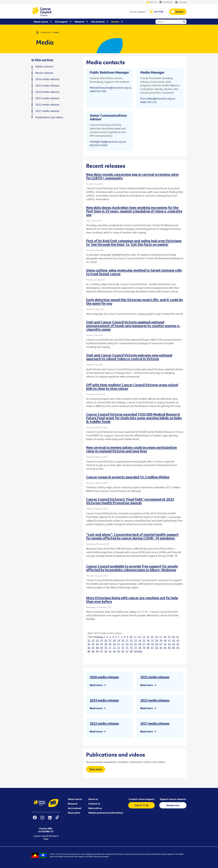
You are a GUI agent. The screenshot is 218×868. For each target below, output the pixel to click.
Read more (96, 685)
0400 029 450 (98, 91)
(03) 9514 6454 (99, 145)
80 (148, 648)
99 (135, 651)
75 (127, 648)
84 (165, 648)
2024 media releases (104, 700)
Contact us (94, 804)
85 (169, 648)
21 (178, 637)
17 (161, 637)
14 (148, 637)
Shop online (74, 813)
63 (169, 644)
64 (174, 644)
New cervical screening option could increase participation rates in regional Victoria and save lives (131, 449)
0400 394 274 (149, 102)
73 (119, 648)
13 (144, 637)
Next (140, 651)
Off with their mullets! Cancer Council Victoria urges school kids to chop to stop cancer (132, 387)
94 (114, 651)
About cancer (75, 799)
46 (97, 644)
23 (93, 640)
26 (106, 640)
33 (135, 640)
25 (102, 640)
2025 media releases (155, 677)
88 (89, 651)
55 (135, 644)
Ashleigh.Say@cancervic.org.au (108, 142)
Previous (99, 637)
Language (181, 2)
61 (161, 644)
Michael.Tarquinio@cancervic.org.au (111, 88)
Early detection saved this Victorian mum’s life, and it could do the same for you (135, 301)
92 (106, 651)
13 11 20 (159, 12)
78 (140, 648)
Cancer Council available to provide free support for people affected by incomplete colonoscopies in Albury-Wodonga (132, 568)
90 (97, 651)
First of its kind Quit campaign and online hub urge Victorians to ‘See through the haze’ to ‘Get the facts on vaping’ (134, 242)
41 (169, 640)
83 (161, 648)
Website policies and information (106, 813)
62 (165, 644)
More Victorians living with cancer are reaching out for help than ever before (132, 600)
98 (131, 651)
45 (93, 644)
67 (93, 648)
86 (174, 648)
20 (173, 637)
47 (102, 644)
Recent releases (44, 73)
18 (165, 637)
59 (152, 644)
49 (110, 644)
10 (131, 637)
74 (123, 648)
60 (157, 644)
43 (178, 640)
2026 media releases (104, 677)
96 (123, 651)
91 (102, 651)
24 (97, 640)
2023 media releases (155, 700)
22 (89, 640)
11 (135, 637)
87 (178, 648)
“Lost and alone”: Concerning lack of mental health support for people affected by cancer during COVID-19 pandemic (132, 536)
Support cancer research (173, 799)
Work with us (95, 808)
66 (89, 648)
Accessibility (166, 2)
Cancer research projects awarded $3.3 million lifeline (128, 477)
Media (56, 32)
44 (89, 644)
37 (152, 640)
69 (102, 648)
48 (106, 644)
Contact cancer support (141, 799)
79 (144, 648)
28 (114, 640)
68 (97, 648)
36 (148, 640)
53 (127, 644)
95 (119, 651)
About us (152, 2)
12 (139, 637)
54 (131, 644)
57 (144, 644)
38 (157, 640)
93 (110, 651)
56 (140, 644)
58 (148, 644)
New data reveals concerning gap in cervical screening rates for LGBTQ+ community (132, 176)
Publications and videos (49, 117)
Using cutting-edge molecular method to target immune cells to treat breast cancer (134, 272)
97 (127, 651)
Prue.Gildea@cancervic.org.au (158, 98)
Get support (61, 22)
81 (152, 648)
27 (110, 640)
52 (123, 644)
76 (131, 648)
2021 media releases (155, 723)
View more (96, 769)
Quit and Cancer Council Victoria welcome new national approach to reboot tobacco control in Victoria (129, 357)
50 (114, 644)
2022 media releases (104, 723)
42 (174, 640)
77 (135, 648)
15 (152, 637)
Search (184, 22)
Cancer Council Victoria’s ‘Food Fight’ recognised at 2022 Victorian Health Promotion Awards (130, 501)
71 (110, 648)
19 (169, 637)
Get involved (74, 808)
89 (93, 651)
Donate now (173, 805)
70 (106, 648)
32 (131, 640)
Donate (179, 12)
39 (161, 640)
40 (165, 640)
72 (114, 648)
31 (127, 640)
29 (119, 640)
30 (123, 640)
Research (73, 804)
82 (157, 648)
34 (140, 640)
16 (156, 637)
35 (144, 640)
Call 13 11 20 (142, 805)
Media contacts (44, 67)
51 (119, 644)
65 (178, 644)
